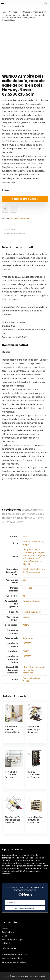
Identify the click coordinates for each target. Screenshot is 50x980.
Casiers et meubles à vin (35, 12)
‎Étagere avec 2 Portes (33, 612)
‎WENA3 (26, 625)
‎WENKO (26, 651)
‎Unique (26, 545)
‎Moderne (27, 542)
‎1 (23, 630)
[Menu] (3, 4)
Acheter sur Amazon (25, 199)
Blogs (4, 936)
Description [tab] (9, 229)
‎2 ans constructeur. (32, 601)
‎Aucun (26, 617)
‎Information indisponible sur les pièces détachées (34, 670)
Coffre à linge (29, 552)
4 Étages (36, 550)
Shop (15, 12)
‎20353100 (27, 643)
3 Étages (27, 550)
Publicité (6, 943)
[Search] (46, 4)
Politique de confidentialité (14, 955)
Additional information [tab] (15, 234)
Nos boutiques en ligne (13, 940)
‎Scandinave (38, 542)
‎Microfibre (27, 588)
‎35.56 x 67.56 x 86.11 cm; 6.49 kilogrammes (34, 571)
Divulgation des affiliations (14, 962)
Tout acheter (8, 932)
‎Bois (25, 596)
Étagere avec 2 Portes (33, 554)
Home (5, 12)
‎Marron (26, 537)
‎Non (24, 580)
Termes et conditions (12, 958)
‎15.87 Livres (28, 638)
